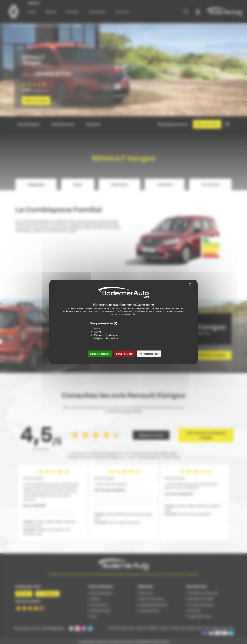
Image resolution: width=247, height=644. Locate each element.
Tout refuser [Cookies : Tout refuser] (124, 354)
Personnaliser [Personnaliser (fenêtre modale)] (149, 354)
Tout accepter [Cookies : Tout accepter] (100, 354)
